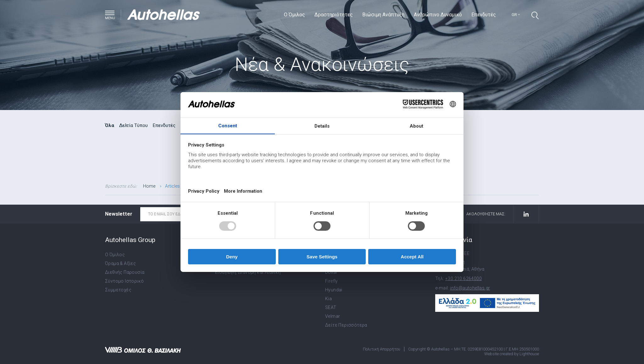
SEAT (331, 307)
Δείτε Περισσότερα (346, 325)
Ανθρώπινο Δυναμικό (438, 15)
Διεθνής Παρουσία (125, 272)
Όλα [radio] (110, 125)
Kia (328, 299)
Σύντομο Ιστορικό (124, 281)
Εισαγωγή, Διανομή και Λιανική (248, 272)
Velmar (333, 316)
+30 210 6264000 (464, 279)
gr (516, 15)
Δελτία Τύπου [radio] (133, 125)
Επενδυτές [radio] (164, 125)
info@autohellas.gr (470, 288)
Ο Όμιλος (294, 15)
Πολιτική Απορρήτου (382, 349)
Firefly (332, 281)
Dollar (331, 272)
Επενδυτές (484, 15)
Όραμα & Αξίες (120, 263)
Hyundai (334, 290)
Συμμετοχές (118, 290)
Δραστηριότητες (334, 15)
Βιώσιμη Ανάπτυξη (383, 15)
